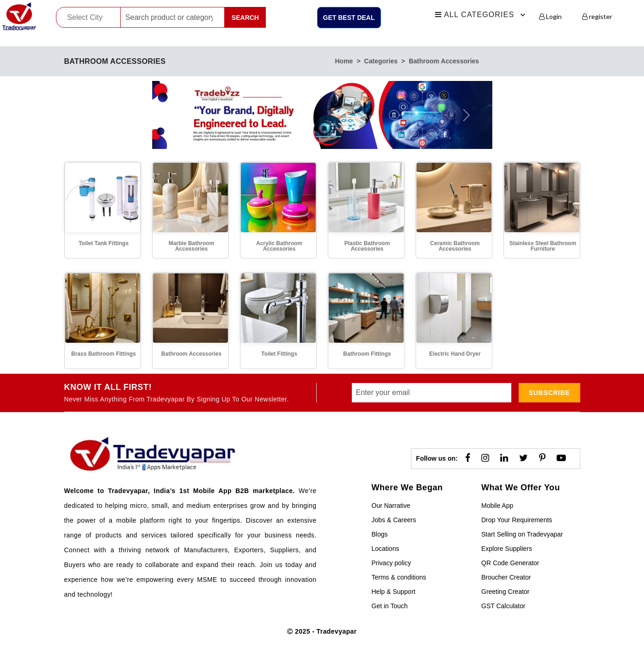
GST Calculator (503, 606)
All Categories (482, 15)
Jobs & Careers (394, 520)
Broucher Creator (506, 577)
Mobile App (497, 506)
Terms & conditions (399, 577)
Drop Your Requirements (517, 520)
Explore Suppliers (507, 549)
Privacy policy (392, 563)
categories (381, 61)
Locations (386, 549)
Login (550, 16)
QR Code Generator (510, 563)
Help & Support (394, 592)
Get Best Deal (349, 18)
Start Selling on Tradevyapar (522, 534)
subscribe (549, 393)
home (344, 61)
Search (245, 18)
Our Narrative (391, 506)
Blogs (380, 534)
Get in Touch (390, 606)
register (597, 16)
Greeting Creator (505, 592)
